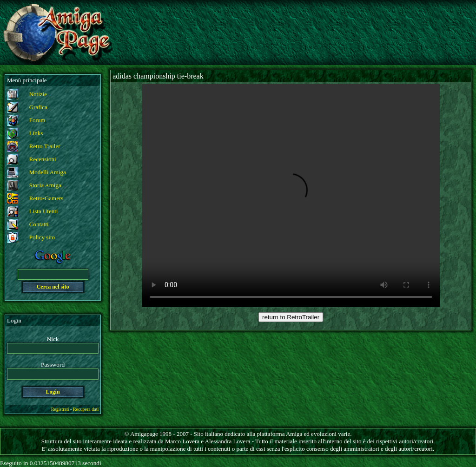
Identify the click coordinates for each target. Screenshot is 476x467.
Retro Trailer (45, 146)
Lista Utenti (44, 211)
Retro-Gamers (46, 198)
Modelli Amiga (48, 172)
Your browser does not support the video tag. (291, 196)
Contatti (39, 224)
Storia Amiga (45, 185)
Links (36, 133)
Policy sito (42, 237)
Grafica (38, 107)
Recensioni (43, 159)
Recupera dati (86, 409)
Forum (37, 120)
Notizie (38, 94)
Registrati (60, 409)
